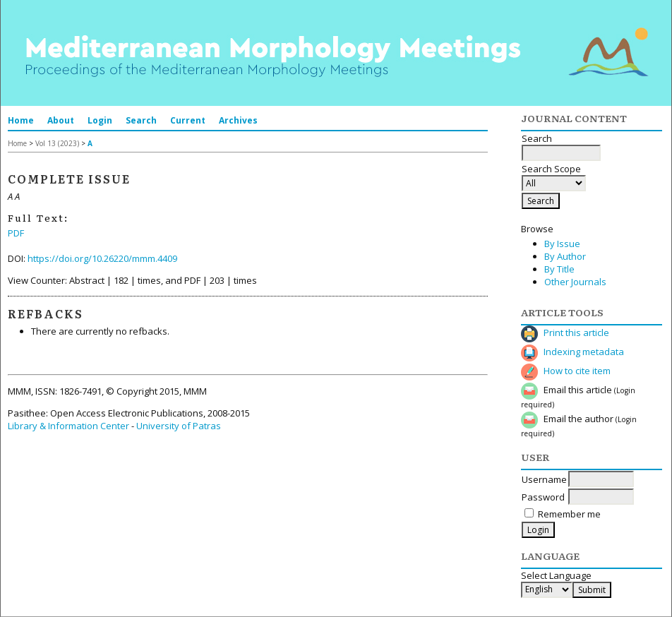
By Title (559, 269)
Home (21, 120)
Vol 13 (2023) (57, 143)
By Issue (562, 244)
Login (100, 120)
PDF (16, 233)
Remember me (569, 514)
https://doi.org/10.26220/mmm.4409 (102, 258)
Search (141, 120)
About (61, 120)
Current (188, 120)
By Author (565, 256)
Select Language (556, 575)
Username (544, 479)
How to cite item (577, 371)
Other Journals (575, 282)
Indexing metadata (584, 352)
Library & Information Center (68, 426)
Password (543, 497)
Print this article (576, 333)
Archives (238, 120)
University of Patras (179, 426)
